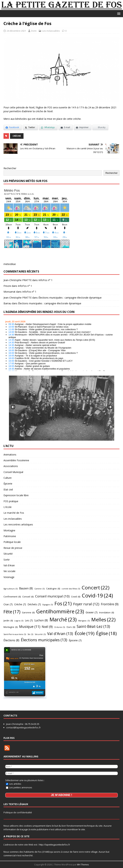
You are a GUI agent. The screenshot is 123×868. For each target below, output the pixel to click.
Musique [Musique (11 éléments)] (30, 627)
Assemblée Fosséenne (16, 460)
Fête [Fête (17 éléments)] (12, 612)
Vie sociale (9, 571)
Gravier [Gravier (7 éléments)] (92, 613)
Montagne (9, 530)
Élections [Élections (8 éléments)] (11, 640)
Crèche (17, 136)
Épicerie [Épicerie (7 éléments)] (75, 641)
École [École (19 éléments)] (84, 633)
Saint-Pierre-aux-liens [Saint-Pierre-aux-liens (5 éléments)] (15, 634)
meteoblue (10, 264)
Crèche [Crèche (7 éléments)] (20, 605)
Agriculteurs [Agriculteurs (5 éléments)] (11, 589)
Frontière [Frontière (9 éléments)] (110, 604)
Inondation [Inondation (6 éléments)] (107, 612)
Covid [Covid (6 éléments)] (76, 597)
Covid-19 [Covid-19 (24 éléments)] (97, 596)
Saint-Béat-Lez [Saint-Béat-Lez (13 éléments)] (93, 627)
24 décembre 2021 (16, 31)
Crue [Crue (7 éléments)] (8, 605)
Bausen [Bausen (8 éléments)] (26, 588)
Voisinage (9, 577)
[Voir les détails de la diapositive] (62, 408)
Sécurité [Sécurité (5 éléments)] (40, 634)
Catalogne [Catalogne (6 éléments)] (53, 589)
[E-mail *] (61, 773)
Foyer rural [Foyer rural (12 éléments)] (86, 604)
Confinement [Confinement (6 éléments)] (12, 597)
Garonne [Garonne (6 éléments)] (28, 612)
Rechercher (10, 168)
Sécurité (8, 554)
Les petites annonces (19, 787)
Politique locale (12, 542)
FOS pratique (11, 501)
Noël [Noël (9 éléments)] (47, 627)
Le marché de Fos (14, 513)
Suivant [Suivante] (110, 407)
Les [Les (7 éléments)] (29, 621)
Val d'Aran (9, 565)
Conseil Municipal (13, 472)
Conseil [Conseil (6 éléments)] (28, 597)
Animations (10, 455)
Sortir (7, 560)
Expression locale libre (16, 495)
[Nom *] (61, 766)
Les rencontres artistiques (18, 524)
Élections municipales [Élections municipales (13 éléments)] (44, 640)
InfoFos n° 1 (45, 280)
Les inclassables (51, 31)
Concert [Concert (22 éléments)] (95, 588)
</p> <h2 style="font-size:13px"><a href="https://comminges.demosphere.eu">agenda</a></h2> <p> (61, 345)
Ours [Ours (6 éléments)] (71, 627)
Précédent (13, 407)
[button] (118, 13)
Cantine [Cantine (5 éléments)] (39, 589)
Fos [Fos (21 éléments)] (63, 604)
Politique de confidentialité (18, 812)
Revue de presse (13, 548)
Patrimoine (10, 536)
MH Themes (83, 865)
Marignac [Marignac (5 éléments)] (84, 621)
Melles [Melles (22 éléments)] (103, 620)
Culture (8, 478)
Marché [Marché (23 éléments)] (63, 619)
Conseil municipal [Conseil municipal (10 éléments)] (52, 596)
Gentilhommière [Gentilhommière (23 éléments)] (60, 611)
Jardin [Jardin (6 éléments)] (8, 620)
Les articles (14, 783)
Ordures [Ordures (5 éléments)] (60, 627)
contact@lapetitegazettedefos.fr (23, 727)
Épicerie (8, 484)
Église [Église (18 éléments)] (106, 633)
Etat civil (8, 489)
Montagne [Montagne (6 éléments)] (11, 627)
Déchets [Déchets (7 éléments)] (34, 605)
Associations (11, 466)
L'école (8, 507)
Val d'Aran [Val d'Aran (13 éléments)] (60, 634)
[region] (62, 408)
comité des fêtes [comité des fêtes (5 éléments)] (71, 589)
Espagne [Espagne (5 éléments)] (48, 605)
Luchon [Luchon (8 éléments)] (41, 620)
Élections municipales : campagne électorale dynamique (70, 298)
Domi (34, 31)
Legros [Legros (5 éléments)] (19, 621)
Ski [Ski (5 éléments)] (30, 634)
